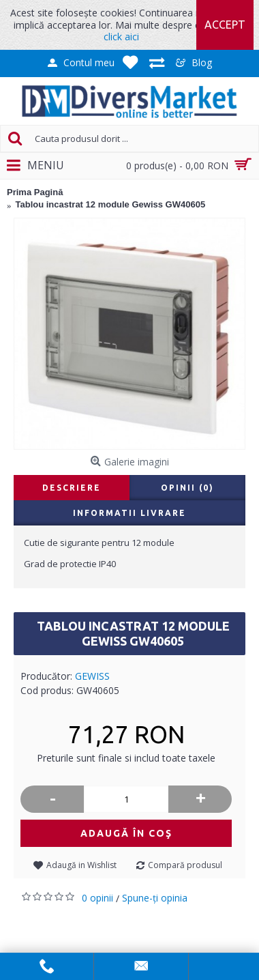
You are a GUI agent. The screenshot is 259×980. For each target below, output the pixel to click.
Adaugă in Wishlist (81, 865)
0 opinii (97, 898)
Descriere (72, 488)
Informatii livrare (129, 513)
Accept (225, 25)
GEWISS (92, 676)
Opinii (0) (187, 488)
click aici (121, 37)
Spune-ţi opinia (155, 898)
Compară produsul (185, 865)
